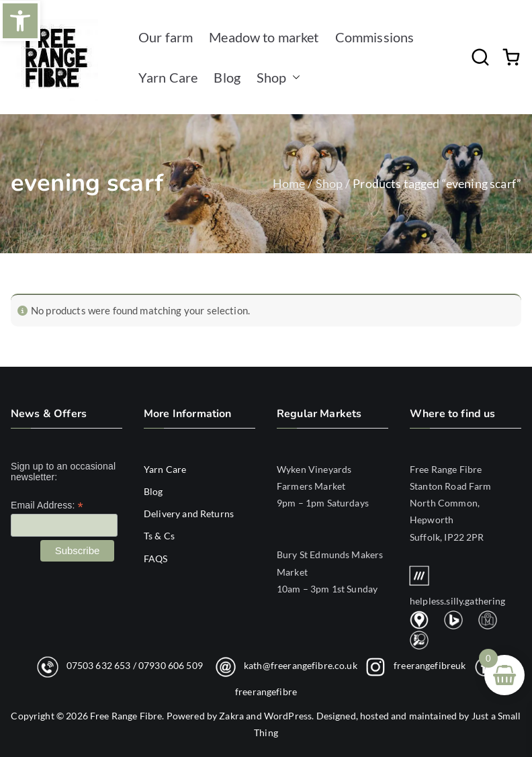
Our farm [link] (166, 37)
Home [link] (289, 183)
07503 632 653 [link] (99, 665)
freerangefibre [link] (266, 692)
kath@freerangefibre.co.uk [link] (301, 665)
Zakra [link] (231, 716)
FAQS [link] (156, 559)
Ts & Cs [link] (159, 536)
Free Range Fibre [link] (126, 716)
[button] (294, 77)
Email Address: (47, 505)
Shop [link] (278, 77)
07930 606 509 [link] (171, 665)
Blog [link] (227, 77)
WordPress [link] (288, 716)
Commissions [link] (375, 37)
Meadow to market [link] (264, 37)
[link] (20, 21)
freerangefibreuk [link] (430, 665)
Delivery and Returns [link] (189, 514)
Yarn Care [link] (168, 77)
